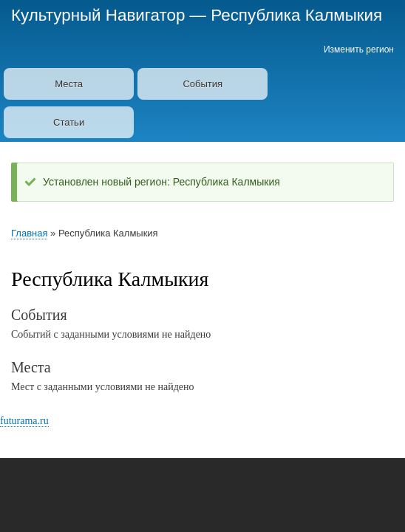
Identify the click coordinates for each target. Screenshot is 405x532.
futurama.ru (24, 421)
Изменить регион (359, 50)
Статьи (69, 122)
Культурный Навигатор (98, 15)
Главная (29, 233)
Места (69, 84)
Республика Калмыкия (296, 15)
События (202, 84)
